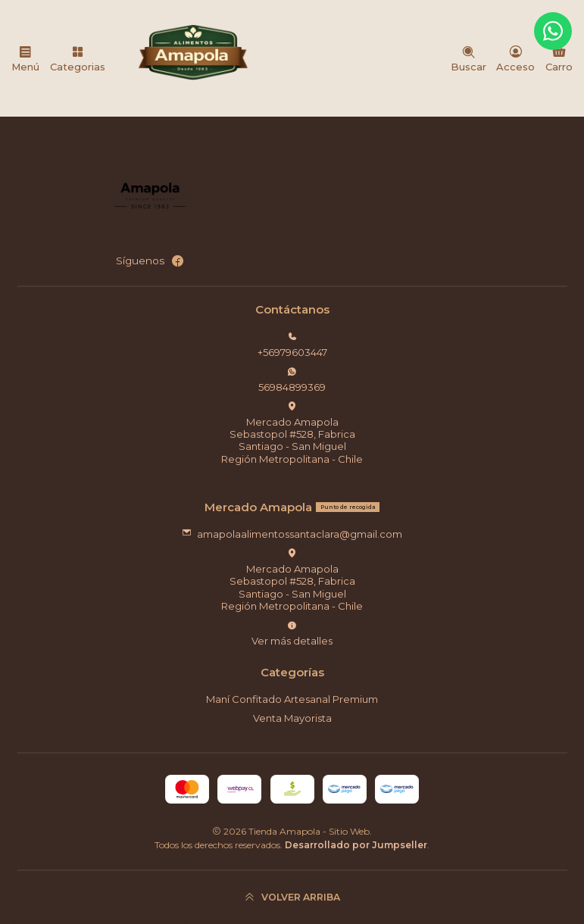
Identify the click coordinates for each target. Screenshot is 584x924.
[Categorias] (78, 58)
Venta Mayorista (292, 718)
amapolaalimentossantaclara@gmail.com (292, 534)
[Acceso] (515, 58)
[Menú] (25, 58)
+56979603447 (292, 345)
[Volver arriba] (292, 897)
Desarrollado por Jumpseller (356, 845)
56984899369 (292, 380)
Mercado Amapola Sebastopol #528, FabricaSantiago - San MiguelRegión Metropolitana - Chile (292, 433)
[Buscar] (468, 58)
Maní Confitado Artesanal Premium (292, 699)
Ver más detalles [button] (292, 634)
